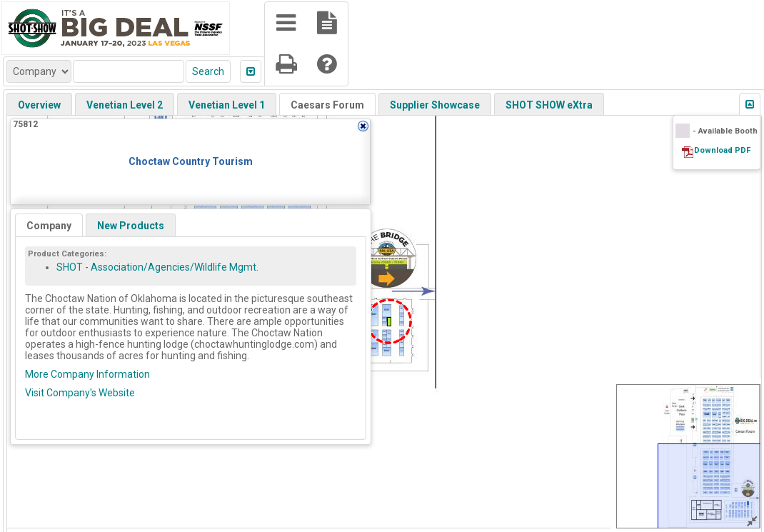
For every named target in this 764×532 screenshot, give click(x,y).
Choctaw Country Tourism (191, 161)
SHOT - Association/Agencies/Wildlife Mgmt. (157, 267)
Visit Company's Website (80, 393)
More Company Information (87, 374)
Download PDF (722, 150)
